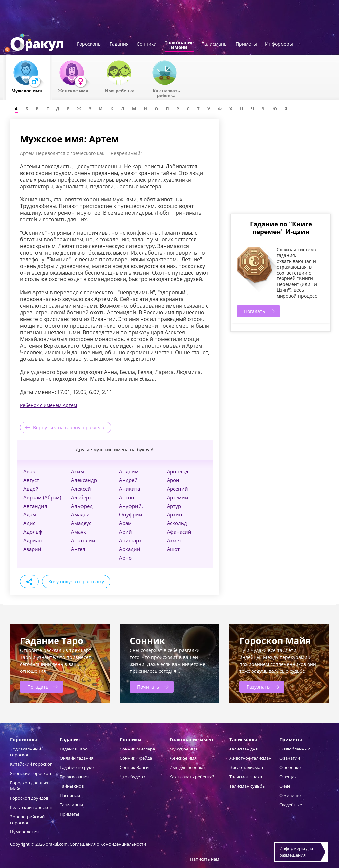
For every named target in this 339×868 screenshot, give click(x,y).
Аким (78, 471)
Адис (29, 523)
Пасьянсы (70, 795)
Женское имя (183, 758)
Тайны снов (72, 786)
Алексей (81, 489)
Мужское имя (184, 749)
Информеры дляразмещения (296, 852)
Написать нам (205, 859)
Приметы (246, 44)
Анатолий (83, 540)
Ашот (173, 549)
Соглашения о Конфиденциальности (108, 844)
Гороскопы (89, 44)
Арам (125, 523)
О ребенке (290, 767)
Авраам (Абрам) (42, 497)
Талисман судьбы (247, 786)
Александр (84, 480)
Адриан (33, 540)
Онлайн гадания (77, 758)
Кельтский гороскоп (31, 807)
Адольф (33, 532)
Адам (30, 514)
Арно (125, 558)
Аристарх (130, 540)
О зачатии (290, 758)
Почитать (148, 687)
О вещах (288, 777)
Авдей (31, 489)
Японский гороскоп (30, 773)
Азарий (32, 549)
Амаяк (79, 532)
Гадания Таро (74, 749)
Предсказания (74, 777)
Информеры (279, 44)
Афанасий (179, 532)
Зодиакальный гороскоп (25, 752)
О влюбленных (295, 749)
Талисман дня (243, 749)
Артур (174, 506)
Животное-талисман (250, 758)
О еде (285, 786)
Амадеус (81, 523)
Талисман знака (246, 777)
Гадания (119, 44)
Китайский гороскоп (31, 764)
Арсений (177, 489)
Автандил (35, 506)
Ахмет (174, 540)
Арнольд (178, 471)
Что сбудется (133, 777)
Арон (173, 480)
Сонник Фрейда (136, 758)
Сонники (147, 44)
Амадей (80, 514)
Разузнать (258, 687)
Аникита (129, 489)
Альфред (82, 506)
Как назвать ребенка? (192, 777)
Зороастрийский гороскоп (27, 820)
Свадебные (291, 805)
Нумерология (24, 832)
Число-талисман (246, 767)
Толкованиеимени (179, 45)
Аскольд (177, 523)
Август (31, 480)
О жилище (290, 795)
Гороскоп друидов (29, 798)
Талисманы (215, 44)
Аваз (29, 471)
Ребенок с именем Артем (49, 405)
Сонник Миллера (137, 749)
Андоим (129, 471)
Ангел (78, 549)
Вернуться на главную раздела (69, 427)
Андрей (128, 480)
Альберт (81, 497)
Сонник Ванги (134, 767)
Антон (127, 497)
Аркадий (130, 549)
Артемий (178, 497)
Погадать (254, 311)
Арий (125, 532)
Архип (174, 514)
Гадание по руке (77, 767)
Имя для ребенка (187, 767)
